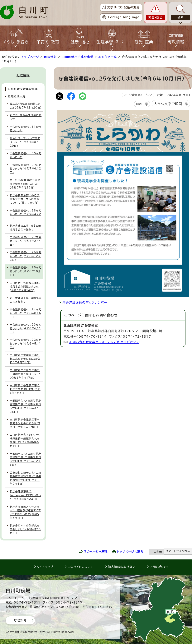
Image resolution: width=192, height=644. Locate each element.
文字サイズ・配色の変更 (123, 7)
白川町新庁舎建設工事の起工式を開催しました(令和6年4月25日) (25, 359)
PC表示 (157, 552)
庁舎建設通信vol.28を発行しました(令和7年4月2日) (26, 214)
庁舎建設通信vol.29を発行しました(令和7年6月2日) (26, 169)
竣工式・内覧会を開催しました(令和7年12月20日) (26, 106)
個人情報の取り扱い (122, 567)
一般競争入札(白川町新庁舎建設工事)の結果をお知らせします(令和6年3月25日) (25, 406)
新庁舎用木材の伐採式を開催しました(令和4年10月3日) (25, 529)
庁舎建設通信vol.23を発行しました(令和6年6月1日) (26, 328)
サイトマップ (45, 567)
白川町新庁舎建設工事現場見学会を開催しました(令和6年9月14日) (25, 287)
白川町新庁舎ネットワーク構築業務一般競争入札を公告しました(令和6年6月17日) (25, 440)
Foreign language (124, 17)
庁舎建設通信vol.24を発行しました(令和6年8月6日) (26, 313)
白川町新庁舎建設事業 (78, 57)
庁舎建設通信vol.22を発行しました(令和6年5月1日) (26, 344)
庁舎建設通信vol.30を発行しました (26, 155)
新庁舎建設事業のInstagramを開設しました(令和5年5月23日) (25, 495)
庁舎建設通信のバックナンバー (85, 303)
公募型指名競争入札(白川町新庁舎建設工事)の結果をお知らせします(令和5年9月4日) (25, 478)
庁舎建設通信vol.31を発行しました (25, 129)
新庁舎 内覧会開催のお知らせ (26, 117)
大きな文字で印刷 (168, 104)
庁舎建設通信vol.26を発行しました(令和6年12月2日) (26, 256)
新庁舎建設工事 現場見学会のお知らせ (26, 300)
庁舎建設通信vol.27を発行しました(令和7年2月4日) (26, 241)
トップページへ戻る (130, 552)
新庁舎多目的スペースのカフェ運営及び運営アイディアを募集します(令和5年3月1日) (25, 512)
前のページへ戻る (96, 552)
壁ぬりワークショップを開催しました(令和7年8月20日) (25, 142)
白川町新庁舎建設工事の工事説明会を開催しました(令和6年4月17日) (26, 374)
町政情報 (50, 57)
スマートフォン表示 (178, 551)
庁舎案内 (20, 620)
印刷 (139, 104)
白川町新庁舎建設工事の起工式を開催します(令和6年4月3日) (25, 389)
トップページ (30, 57)
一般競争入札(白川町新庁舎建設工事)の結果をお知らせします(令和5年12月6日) (25, 459)
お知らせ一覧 (108, 57)
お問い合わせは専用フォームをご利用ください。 (106, 342)
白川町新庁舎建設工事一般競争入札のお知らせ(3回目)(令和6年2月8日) (25, 423)
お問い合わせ (159, 567)
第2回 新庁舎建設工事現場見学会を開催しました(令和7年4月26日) (25, 184)
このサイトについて (81, 567)
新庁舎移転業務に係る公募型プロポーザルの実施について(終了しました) (25, 199)
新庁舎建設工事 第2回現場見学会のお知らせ (25, 228)
